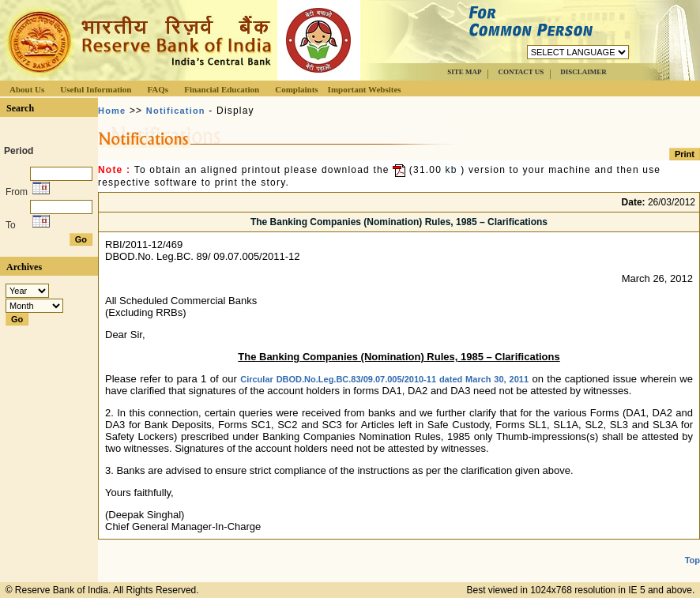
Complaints (296, 89)
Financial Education (222, 89)
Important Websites (365, 89)
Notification (176, 111)
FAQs (158, 89)
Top (692, 560)
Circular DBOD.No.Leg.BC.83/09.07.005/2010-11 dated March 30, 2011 (384, 379)
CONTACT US (521, 72)
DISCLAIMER (583, 72)
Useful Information (96, 89)
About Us (27, 89)
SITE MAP (464, 72)
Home (112, 111)
